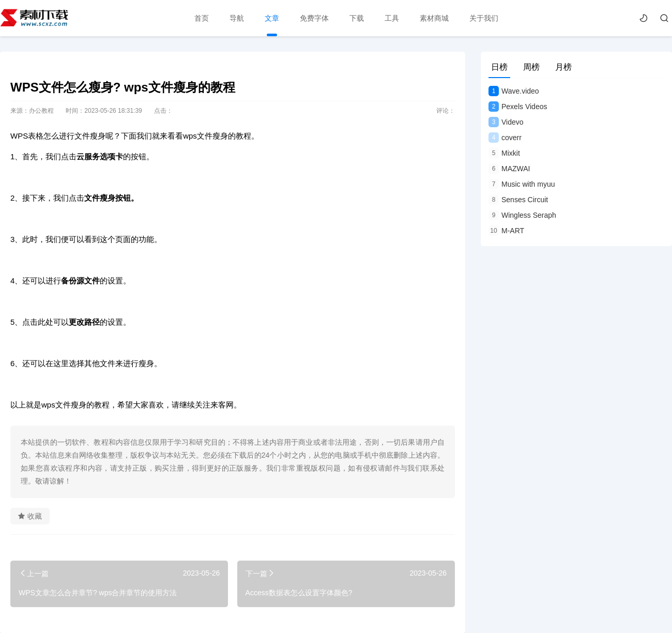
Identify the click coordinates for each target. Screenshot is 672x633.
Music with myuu (522, 184)
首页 (202, 18)
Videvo (506, 122)
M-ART (506, 231)
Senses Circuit (518, 200)
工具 (392, 18)
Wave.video (514, 91)
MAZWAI (509, 169)
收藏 (30, 516)
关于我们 (484, 18)
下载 (357, 18)
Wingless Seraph (522, 215)
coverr (505, 138)
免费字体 (314, 18)
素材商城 (434, 18)
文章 (272, 18)
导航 (237, 18)
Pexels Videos (518, 107)
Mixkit (504, 153)
